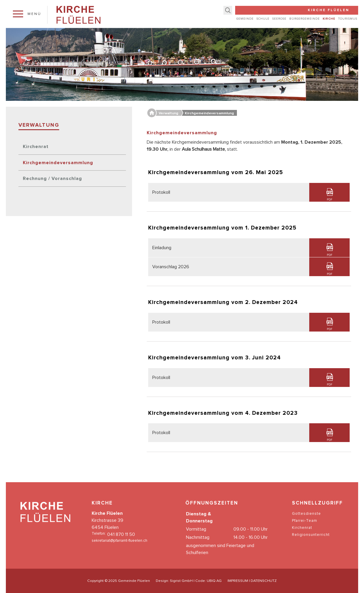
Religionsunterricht (311, 541)
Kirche (329, 19)
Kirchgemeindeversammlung (58, 163)
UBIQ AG (214, 581)
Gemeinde (245, 19)
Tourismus (348, 19)
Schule (263, 19)
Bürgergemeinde (305, 19)
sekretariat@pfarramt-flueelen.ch (119, 547)
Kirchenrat (36, 147)
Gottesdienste (306, 520)
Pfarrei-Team (305, 527)
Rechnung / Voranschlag (52, 179)
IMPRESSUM (238, 581)
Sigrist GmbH (181, 581)
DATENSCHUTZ (264, 581)
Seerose (279, 19)
